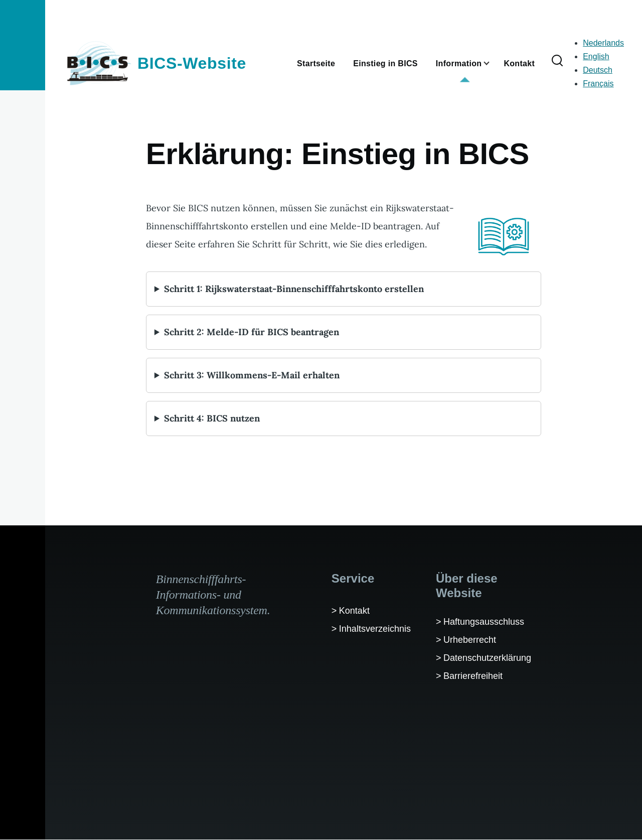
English (596, 56)
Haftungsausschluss (484, 622)
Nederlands (603, 43)
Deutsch (598, 70)
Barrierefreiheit (473, 676)
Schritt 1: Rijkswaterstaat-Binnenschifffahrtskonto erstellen (294, 289)
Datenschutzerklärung (487, 658)
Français (598, 84)
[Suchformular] (557, 61)
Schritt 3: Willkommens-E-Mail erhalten (252, 375)
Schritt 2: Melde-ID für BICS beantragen (252, 332)
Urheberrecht (470, 640)
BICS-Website (192, 63)
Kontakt (354, 611)
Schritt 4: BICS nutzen (212, 418)
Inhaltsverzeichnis (375, 629)
